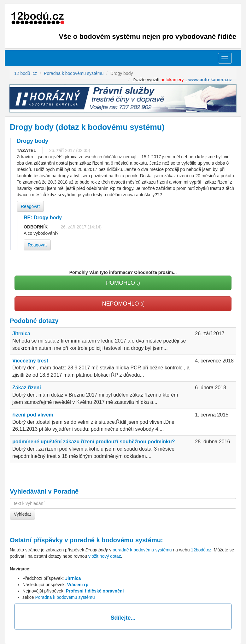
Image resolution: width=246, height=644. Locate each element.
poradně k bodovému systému (115, 540)
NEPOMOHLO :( (123, 304)
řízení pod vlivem (33, 415)
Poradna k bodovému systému (65, 597)
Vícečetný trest (30, 361)
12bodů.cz (201, 550)
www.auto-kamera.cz (210, 80)
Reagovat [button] (30, 206)
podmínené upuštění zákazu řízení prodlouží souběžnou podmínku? (94, 442)
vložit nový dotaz (105, 556)
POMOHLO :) (123, 283)
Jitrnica (21, 334)
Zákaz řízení (27, 388)
